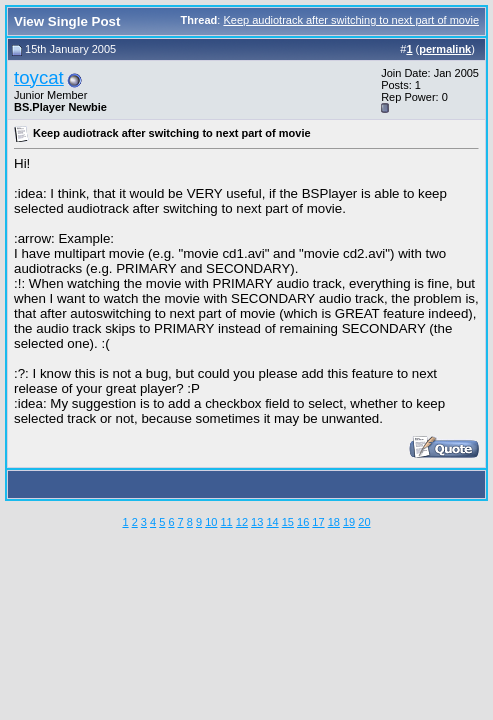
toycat (39, 77)
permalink (445, 49)
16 (303, 522)
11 (226, 522)
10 (211, 522)
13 (257, 522)
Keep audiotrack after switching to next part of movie (351, 20)
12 (242, 522)
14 (272, 522)
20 (364, 522)
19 (349, 522)
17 (318, 522)
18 (334, 522)
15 (288, 522)
